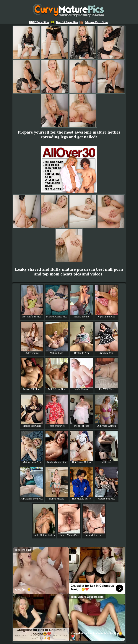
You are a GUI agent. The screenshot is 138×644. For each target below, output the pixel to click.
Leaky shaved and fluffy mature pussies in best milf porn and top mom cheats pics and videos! (69, 272)
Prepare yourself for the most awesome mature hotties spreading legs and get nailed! (69, 134)
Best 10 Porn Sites (65, 22)
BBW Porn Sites (39, 22)
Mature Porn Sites (94, 22)
